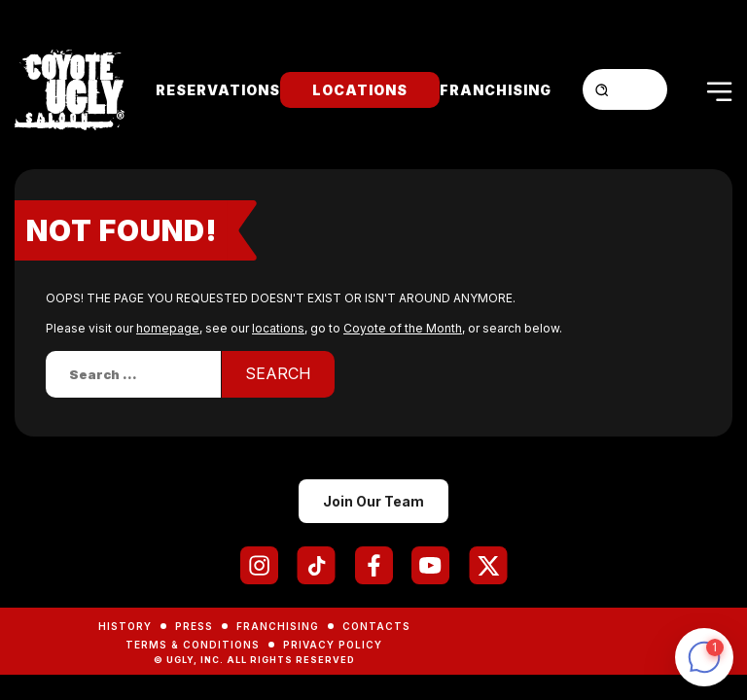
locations (278, 328)
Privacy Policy (333, 645)
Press (194, 626)
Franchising (496, 90)
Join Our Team (373, 501)
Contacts (376, 626)
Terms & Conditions (193, 645)
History (125, 626)
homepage (168, 328)
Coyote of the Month (403, 328)
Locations (360, 90)
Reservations (218, 90)
